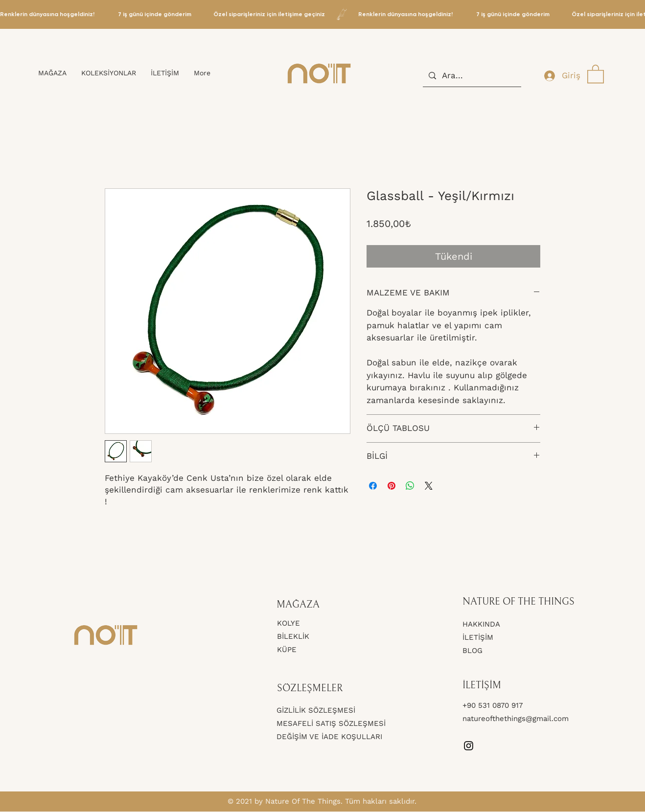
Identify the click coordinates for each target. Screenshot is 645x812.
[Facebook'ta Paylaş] (373, 486)
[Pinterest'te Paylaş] (392, 486)
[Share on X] (429, 486)
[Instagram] (469, 746)
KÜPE (287, 650)
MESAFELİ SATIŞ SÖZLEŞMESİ (331, 723)
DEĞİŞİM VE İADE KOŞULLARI (329, 737)
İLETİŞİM (478, 637)
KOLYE (288, 623)
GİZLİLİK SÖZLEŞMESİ (316, 710)
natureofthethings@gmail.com (516, 719)
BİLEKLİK (293, 636)
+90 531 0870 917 (494, 705)
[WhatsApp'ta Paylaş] (410, 486)
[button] (596, 73)
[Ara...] (471, 76)
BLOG (472, 651)
